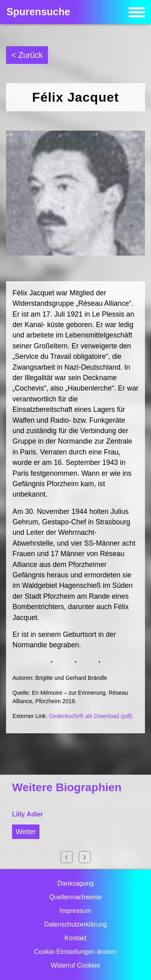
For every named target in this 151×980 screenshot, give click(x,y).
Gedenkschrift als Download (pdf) (90, 716)
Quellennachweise (75, 897)
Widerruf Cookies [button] (75, 965)
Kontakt (75, 938)
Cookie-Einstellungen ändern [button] (75, 952)
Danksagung (76, 883)
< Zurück (27, 55)
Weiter (26, 832)
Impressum (75, 911)
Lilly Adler (28, 814)
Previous (66, 857)
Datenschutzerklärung (76, 924)
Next (85, 857)
